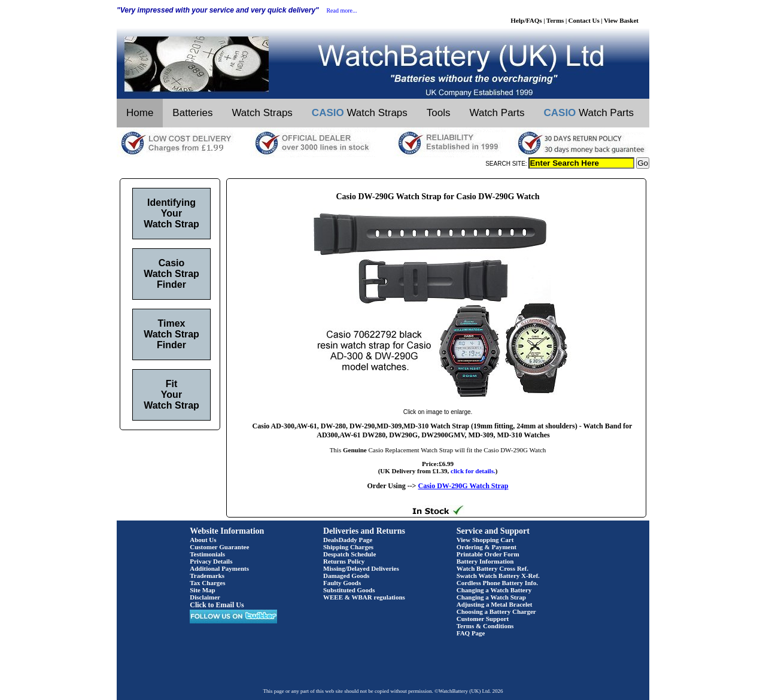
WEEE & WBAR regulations (364, 597)
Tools (439, 113)
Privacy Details (211, 561)
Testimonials (207, 554)
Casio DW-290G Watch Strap (463, 486)
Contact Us (584, 20)
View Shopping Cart (485, 540)
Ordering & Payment (487, 547)
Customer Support (483, 619)
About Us (203, 540)
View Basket (621, 20)
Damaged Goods (346, 576)
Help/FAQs (526, 20)
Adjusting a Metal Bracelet (495, 604)
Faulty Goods (342, 583)
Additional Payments (219, 568)
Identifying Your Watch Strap (171, 213)
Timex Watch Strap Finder (171, 334)
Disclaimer (205, 597)
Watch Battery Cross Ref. (493, 568)
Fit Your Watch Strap (171, 395)
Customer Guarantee (219, 547)
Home (140, 113)
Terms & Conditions (485, 626)
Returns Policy (344, 561)
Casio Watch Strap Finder (171, 274)
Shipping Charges (348, 547)
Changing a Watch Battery (494, 590)
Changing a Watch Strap (491, 597)
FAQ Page (471, 633)
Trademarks (207, 576)
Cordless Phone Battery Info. (497, 583)
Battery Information (485, 561)
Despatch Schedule (349, 554)
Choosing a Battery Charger (496, 611)
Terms (555, 20)
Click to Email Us (217, 605)
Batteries (192, 113)
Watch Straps (262, 113)
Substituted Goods (349, 590)
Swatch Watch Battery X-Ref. (498, 576)
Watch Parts (497, 113)
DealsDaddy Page (348, 540)
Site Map (202, 590)
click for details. (473, 471)
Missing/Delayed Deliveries (361, 568)
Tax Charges (207, 583)
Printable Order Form (488, 554)
